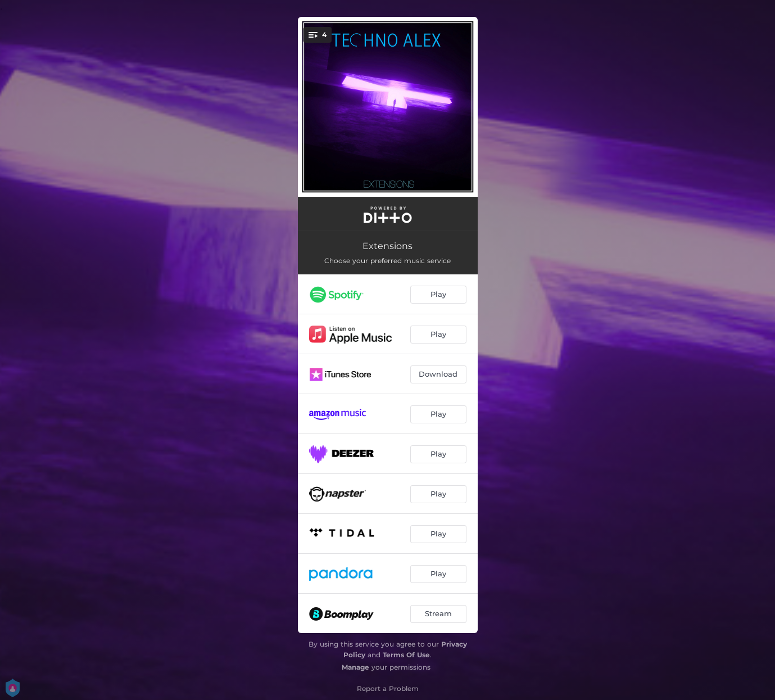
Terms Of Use (406, 655)
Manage (355, 667)
